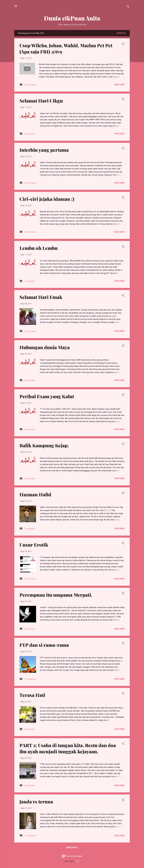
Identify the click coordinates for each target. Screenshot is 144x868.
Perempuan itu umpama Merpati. (56, 595)
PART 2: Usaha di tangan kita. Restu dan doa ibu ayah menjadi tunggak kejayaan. (68, 748)
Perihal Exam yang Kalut (47, 396)
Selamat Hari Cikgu (41, 101)
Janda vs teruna (36, 801)
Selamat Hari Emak (41, 297)
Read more (119, 85)
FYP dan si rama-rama (44, 645)
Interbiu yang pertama (44, 150)
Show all (121, 33)
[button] (123, 44)
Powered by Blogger (72, 856)
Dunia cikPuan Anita (72, 18)
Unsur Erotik (34, 545)
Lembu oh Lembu (39, 248)
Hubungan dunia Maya (45, 347)
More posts (72, 848)
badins (78, 861)
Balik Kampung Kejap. (44, 445)
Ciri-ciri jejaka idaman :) (47, 199)
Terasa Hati (32, 695)
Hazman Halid (35, 494)
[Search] (128, 7)
